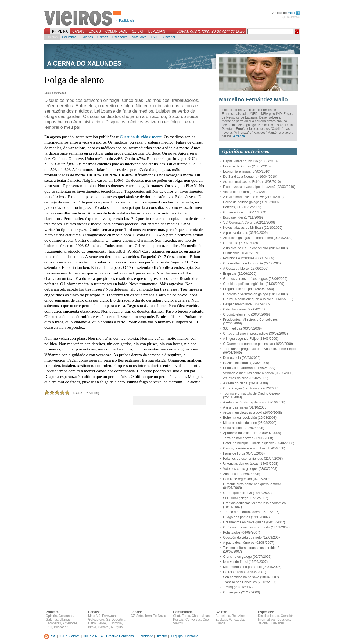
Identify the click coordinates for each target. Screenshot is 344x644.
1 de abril (277, 623)
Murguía (117, 627)
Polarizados (232, 532)
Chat (176, 616)
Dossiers (284, 620)
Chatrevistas (201, 616)
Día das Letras (268, 616)
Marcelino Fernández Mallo (253, 99)
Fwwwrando (111, 616)
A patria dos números (239, 543)
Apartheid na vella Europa (242, 433)
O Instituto (231, 243)
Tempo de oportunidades (241, 512)
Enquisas (230, 274)
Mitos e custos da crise (240, 423)
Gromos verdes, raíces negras (245, 279)
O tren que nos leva (238, 493)
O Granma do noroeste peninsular (248, 344)
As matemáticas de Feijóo (242, 182)
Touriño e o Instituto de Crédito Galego (251, 393)
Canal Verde (97, 623)
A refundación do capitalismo (244, 402)
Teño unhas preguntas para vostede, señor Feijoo (260, 349)
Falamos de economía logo (243, 459)
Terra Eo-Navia (155, 616)
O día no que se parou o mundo (246, 527)
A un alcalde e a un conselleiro (246, 248)
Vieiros (84, 19)
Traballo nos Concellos (240, 582)
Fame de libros (234, 453)
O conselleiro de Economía (243, 263)
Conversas (193, 620)
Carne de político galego (241, 202)
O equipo (176, 636)
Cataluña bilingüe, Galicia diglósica (249, 443)
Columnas (69, 37)
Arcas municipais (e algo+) (243, 413)
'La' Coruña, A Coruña (239, 223)
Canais (78, 31)
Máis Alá (94, 616)
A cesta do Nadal (236, 383)
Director (161, 636)
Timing (228, 587)
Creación (287, 616)
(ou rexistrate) (291, 17)
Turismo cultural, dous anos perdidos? (251, 548)
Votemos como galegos (240, 469)
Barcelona (223, 616)
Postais (178, 620)
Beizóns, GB (232, 207)
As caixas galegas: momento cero (248, 238)
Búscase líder (233, 217)
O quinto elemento (237, 314)
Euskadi (221, 620)
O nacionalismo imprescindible (246, 334)
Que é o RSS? (93, 636)
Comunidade (116, 31)
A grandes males (235, 407)
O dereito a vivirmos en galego (246, 294)
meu (294, 13)
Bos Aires (239, 616)
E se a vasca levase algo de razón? (249, 187)
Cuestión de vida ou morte (242, 538)
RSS (50, 636)
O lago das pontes (236, 517)
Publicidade (127, 20)
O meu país (232, 592)
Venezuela (236, 620)
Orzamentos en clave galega (244, 522)
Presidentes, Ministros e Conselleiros (250, 320)
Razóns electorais (236, 363)
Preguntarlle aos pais (239, 289)
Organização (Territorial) (241, 388)
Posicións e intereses (239, 258)
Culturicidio (231, 253)
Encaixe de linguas (237, 166)
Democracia (232, 358)
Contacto (192, 636)
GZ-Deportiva (116, 620)
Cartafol (103, 627)
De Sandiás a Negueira (240, 177)
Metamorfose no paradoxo (242, 567)
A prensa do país (236, 233)
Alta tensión (232, 474)
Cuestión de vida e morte (141, 137)
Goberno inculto (235, 212)
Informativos (267, 620)
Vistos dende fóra (236, 192)
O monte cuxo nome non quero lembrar (252, 484)
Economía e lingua (237, 171)
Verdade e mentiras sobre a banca (248, 373)
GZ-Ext (138, 31)
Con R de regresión (237, 479)
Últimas (103, 37)
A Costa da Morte (236, 269)
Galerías (87, 37)
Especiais (157, 31)
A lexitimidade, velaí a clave (243, 197)
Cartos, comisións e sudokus (244, 448)
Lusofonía (115, 623)
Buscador (168, 37)
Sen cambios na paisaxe (241, 577)
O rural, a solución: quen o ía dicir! (248, 299)
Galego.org (96, 620)
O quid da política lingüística (244, 284)
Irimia (92, 627)
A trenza (239, 136)
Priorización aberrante (239, 368)
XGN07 (263, 623)
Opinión (52, 37)
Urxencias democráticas (241, 464)
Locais (95, 31)
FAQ (154, 37)
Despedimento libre (237, 304)
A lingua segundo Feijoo (241, 339)
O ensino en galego (237, 557)
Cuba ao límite (234, 428)
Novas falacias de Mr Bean (243, 228)
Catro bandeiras (235, 309)
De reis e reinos (235, 572)
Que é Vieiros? (69, 636)
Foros (186, 616)
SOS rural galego (236, 498)
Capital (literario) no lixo (241, 161)
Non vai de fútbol (236, 562)
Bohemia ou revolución (240, 418)
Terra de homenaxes (238, 438)
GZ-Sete (137, 616)
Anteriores (139, 37)
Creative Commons (120, 636)
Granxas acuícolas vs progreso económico (254, 503)
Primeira (60, 31)
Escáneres (120, 37)
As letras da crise (236, 378)
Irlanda (221, 623)
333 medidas (233, 328)
